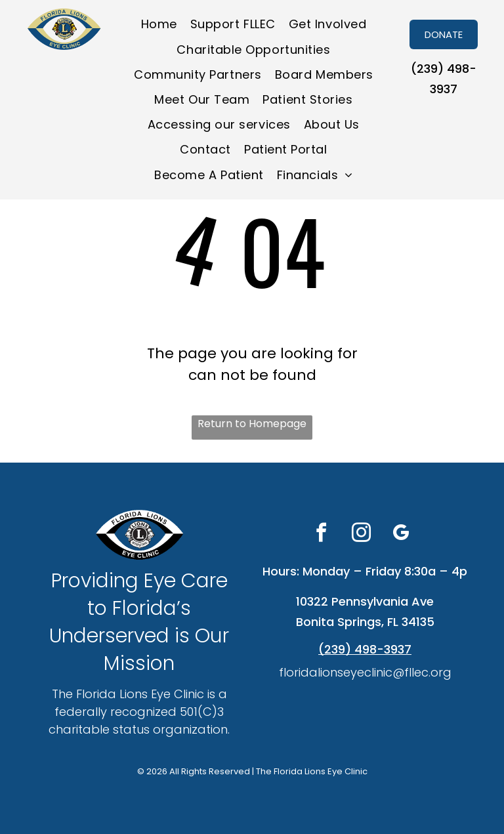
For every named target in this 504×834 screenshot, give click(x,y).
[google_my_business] (401, 534)
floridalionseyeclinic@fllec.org (365, 672)
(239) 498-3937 (365, 649)
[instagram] (361, 534)
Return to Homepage (252, 424)
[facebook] (321, 534)
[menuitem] (159, 24)
